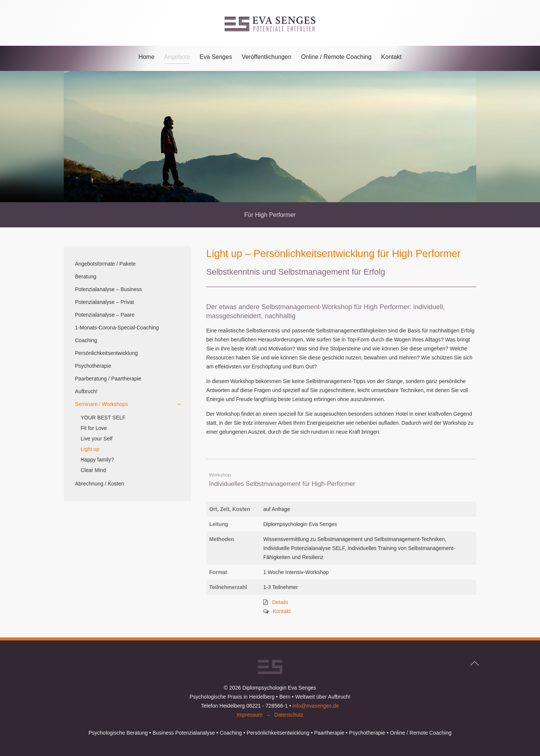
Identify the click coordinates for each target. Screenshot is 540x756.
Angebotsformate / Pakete (105, 264)
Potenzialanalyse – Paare (105, 315)
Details (280, 602)
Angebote (177, 57)
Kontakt (391, 57)
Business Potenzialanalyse (184, 733)
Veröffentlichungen (267, 57)
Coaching (86, 340)
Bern (285, 697)
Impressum (250, 715)
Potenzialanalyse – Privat (104, 302)
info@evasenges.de (316, 706)
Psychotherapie (93, 366)
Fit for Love (94, 428)
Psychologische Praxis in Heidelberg (232, 697)
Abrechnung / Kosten (100, 484)
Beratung (86, 277)
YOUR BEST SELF (103, 418)
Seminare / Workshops (101, 404)
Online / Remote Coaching (336, 57)
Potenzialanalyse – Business (108, 289)
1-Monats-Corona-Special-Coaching (117, 328)
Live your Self (97, 439)
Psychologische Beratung (118, 733)
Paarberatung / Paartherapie (108, 379)
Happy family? (97, 460)
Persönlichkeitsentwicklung (106, 353)
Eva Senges (216, 57)
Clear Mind (93, 470)
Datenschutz (289, 715)
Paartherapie (329, 733)
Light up (90, 449)
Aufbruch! (86, 391)
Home (146, 57)
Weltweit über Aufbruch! (323, 697)
